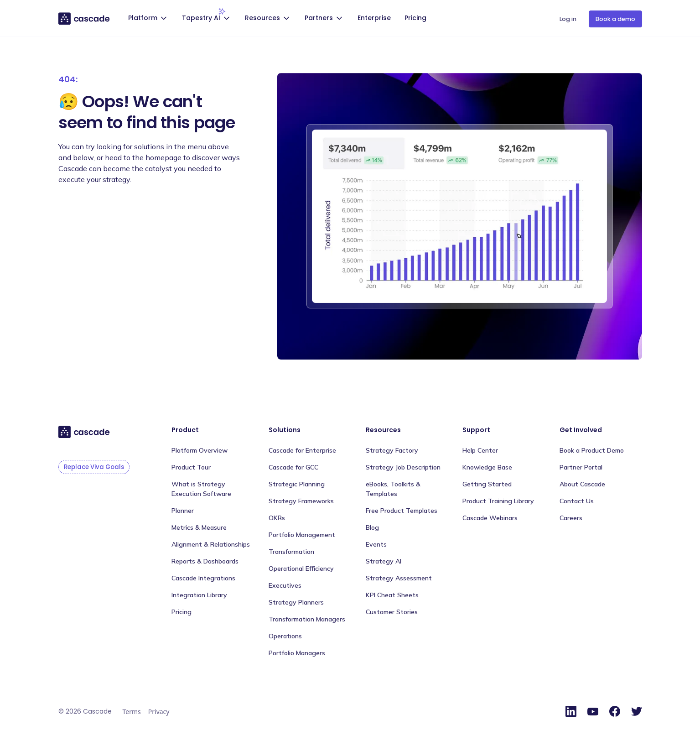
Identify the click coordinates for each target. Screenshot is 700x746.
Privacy (159, 712)
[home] (85, 18)
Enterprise (374, 18)
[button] (149, 19)
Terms (132, 712)
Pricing (415, 18)
